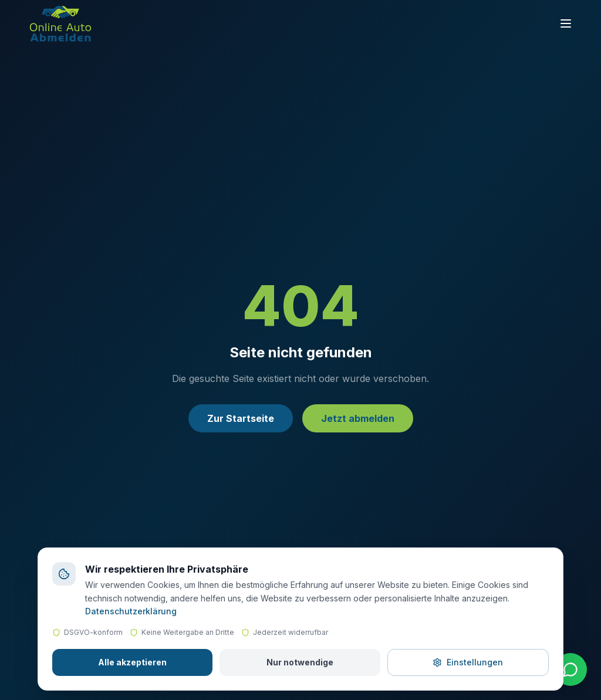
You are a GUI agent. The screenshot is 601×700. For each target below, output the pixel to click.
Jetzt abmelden (358, 418)
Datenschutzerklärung (131, 611)
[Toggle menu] (566, 23)
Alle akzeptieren (132, 662)
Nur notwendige (300, 662)
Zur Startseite (241, 418)
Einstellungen (468, 662)
